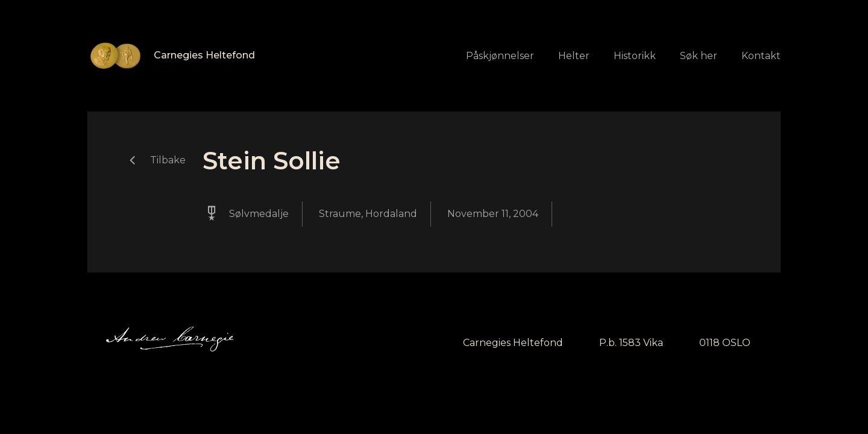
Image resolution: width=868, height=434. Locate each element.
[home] (171, 56)
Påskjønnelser (500, 56)
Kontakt (761, 56)
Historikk (635, 56)
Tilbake (168, 160)
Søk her (699, 56)
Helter (574, 56)
